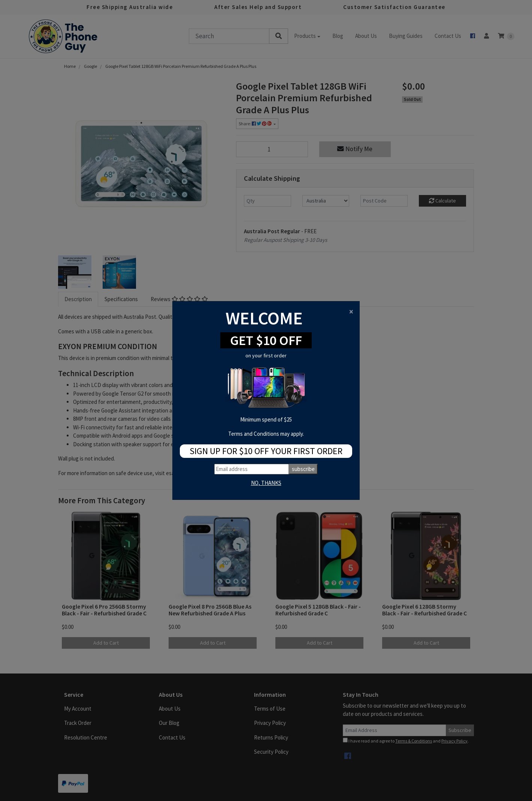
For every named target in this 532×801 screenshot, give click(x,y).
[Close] (351, 311)
